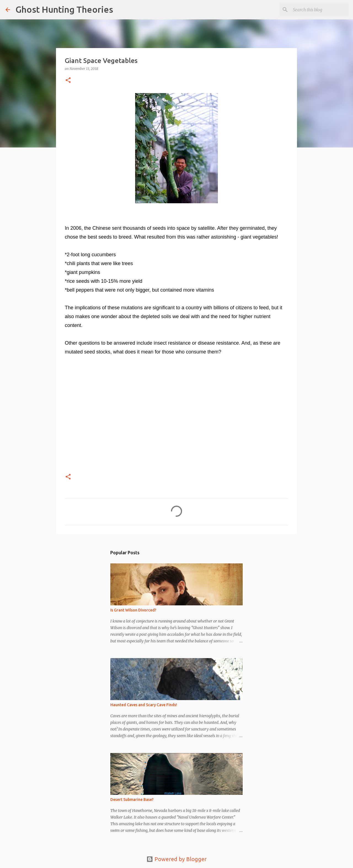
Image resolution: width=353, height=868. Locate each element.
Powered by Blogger (176, 859)
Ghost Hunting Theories (64, 9)
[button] (68, 81)
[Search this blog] (320, 10)
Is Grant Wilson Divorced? (133, 610)
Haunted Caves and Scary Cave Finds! (144, 705)
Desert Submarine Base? (132, 800)
